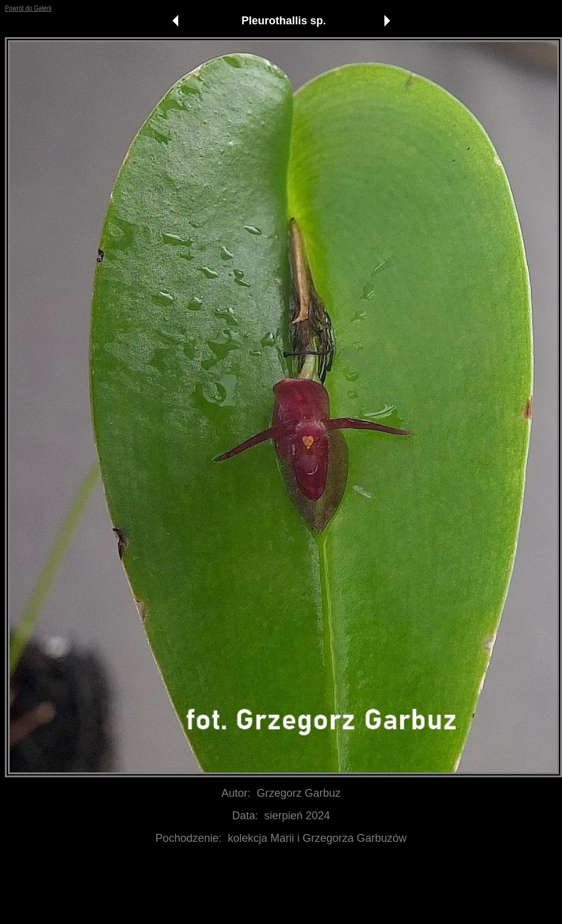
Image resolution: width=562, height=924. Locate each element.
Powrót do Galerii (28, 8)
